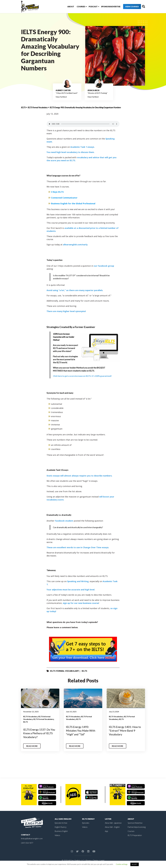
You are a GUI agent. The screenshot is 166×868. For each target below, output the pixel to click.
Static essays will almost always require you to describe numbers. (79, 476)
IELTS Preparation (135, 835)
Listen (108, 819)
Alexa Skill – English (112, 827)
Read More (32, 746)
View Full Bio (61, 97)
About (66, 7)
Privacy (88, 860)
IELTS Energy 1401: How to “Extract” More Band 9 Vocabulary (125, 731)
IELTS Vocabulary (30, 716)
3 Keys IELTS (57, 192)
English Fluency (61, 827)
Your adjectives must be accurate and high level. (71, 590)
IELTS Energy (88, 819)
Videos (57, 835)
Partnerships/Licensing (137, 827)
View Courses (128, 7)
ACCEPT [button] (135, 864)
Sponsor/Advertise (106, 7)
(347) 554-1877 (27, 843)
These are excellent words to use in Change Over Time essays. (78, 547)
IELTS (23, 107)
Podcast (89, 7)
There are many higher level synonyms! (66, 311)
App (106, 831)
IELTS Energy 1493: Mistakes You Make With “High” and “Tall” (81, 731)
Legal (102, 860)
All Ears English (63, 819)
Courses (77, 7)
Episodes (86, 823)
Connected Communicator (64, 198)
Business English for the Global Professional (73, 203)
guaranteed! (83, 376)
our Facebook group (104, 266)
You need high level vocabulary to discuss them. (71, 152)
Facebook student (64, 521)
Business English (61, 831)
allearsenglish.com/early (75, 245)
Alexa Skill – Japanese (113, 823)
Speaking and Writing (78, 581)
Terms (96, 860)
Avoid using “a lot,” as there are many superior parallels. (75, 290)
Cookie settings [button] (122, 864)
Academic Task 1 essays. (82, 147)
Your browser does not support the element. (83, 124)
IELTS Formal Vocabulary (38, 107)
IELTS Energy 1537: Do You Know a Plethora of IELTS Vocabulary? (39, 733)
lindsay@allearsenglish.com (32, 839)
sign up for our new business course (81, 603)
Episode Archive (61, 823)
